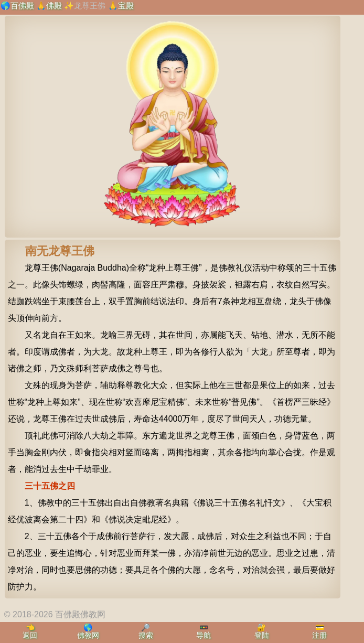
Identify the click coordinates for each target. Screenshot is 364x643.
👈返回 (30, 631)
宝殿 (126, 6)
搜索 (146, 635)
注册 (319, 635)
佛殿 (54, 6)
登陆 (262, 635)
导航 (204, 635)
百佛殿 (22, 6)
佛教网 (88, 635)
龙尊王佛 (90, 6)
